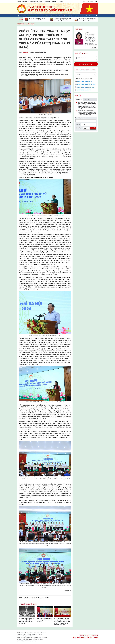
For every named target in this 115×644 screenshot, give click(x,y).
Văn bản (78, 96)
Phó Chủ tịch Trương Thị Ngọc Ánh (34, 598)
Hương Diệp (26, 52)
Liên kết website (82, 53)
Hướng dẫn (79, 100)
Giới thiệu (79, 29)
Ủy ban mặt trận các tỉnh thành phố (86, 70)
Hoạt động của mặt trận (26, 24)
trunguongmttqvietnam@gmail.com (35, 639)
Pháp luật (87, 100)
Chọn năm (78, 128)
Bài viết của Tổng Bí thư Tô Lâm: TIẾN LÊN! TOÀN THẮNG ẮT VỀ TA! (37, 19)
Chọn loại (78, 124)
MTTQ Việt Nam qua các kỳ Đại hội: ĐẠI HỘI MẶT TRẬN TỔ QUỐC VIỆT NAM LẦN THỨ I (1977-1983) (27, 621)
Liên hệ (41, 2)
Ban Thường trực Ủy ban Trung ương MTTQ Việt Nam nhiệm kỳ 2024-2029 (45, 620)
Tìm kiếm (93, 128)
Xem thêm (94, 47)
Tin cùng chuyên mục (28, 604)
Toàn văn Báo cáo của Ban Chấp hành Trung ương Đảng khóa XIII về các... (62, 19)
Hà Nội (47, 598)
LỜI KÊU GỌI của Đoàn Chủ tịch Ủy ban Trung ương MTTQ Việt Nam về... (87, 19)
